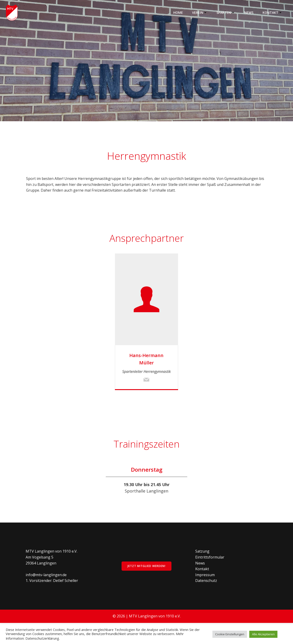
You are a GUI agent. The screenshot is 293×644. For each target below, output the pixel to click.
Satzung (203, 571)
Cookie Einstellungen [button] (230, 634)
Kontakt (273, 12)
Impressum (205, 594)
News (249, 12)
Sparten (226, 12)
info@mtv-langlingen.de (47, 594)
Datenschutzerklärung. (43, 638)
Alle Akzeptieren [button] (263, 634)
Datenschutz (207, 600)
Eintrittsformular (210, 577)
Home (179, 12)
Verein (200, 12)
